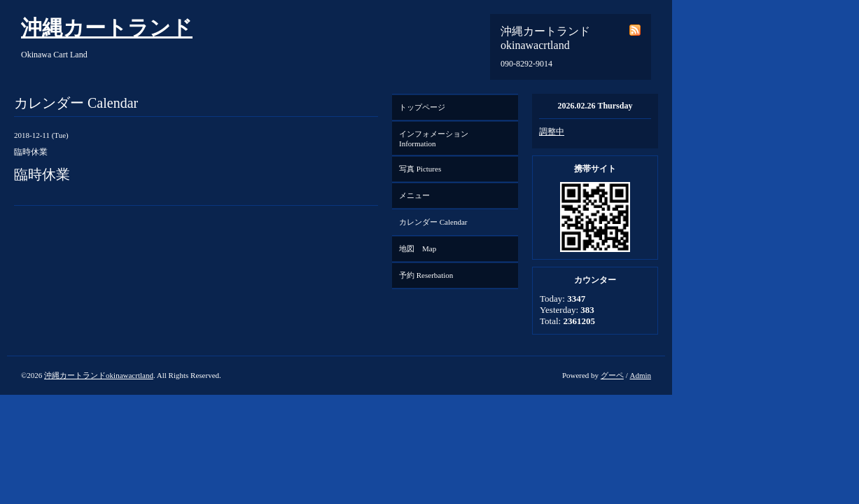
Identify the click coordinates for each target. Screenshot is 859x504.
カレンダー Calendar (433, 222)
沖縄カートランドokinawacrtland (99, 375)
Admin (640, 375)
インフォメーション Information (438, 139)
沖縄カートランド (107, 28)
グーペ (612, 375)
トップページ (422, 107)
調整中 (552, 132)
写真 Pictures (420, 169)
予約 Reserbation (426, 275)
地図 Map (418, 248)
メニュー (414, 195)
